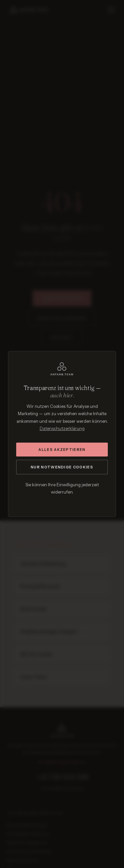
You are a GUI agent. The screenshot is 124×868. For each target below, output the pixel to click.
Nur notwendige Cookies (62, 467)
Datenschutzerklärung (62, 428)
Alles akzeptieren (62, 450)
